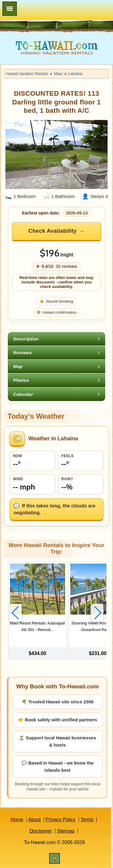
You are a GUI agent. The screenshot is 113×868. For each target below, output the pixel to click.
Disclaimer (41, 831)
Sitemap (66, 831)
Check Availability (52, 231)
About (34, 820)
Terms (87, 820)
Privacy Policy (61, 820)
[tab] (56, 339)
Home (17, 820)
